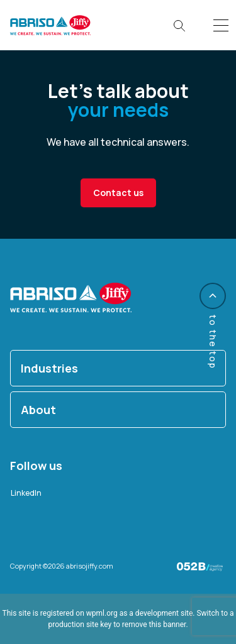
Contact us (118, 193)
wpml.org (102, 613)
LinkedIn (26, 493)
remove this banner (154, 625)
